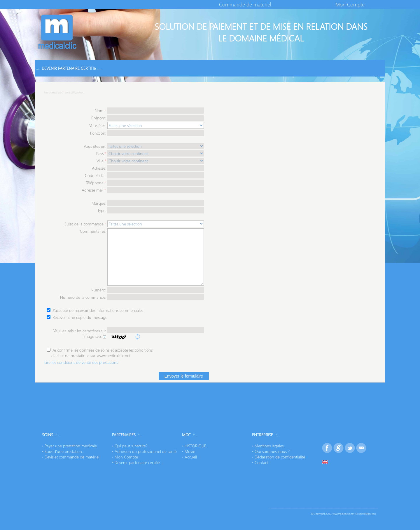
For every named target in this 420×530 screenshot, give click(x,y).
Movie (190, 451)
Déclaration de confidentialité (280, 457)
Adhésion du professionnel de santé (146, 451)
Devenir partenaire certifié (137, 462)
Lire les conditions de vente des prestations (81, 362)
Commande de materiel (245, 4)
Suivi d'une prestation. (64, 451)
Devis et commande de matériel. (72, 457)
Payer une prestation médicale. (71, 446)
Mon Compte (350, 4)
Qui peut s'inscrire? (131, 446)
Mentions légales (269, 446)
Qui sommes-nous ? (272, 451)
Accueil (191, 457)
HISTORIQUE (195, 446)
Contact (261, 462)
